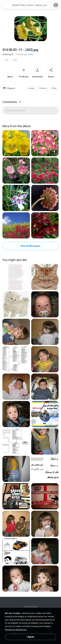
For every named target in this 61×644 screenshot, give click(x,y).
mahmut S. (8, 54)
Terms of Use (30, 607)
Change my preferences (16, 630)
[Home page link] (6, 5)
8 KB (15, 60)
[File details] (16, 143)
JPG (6, 60)
